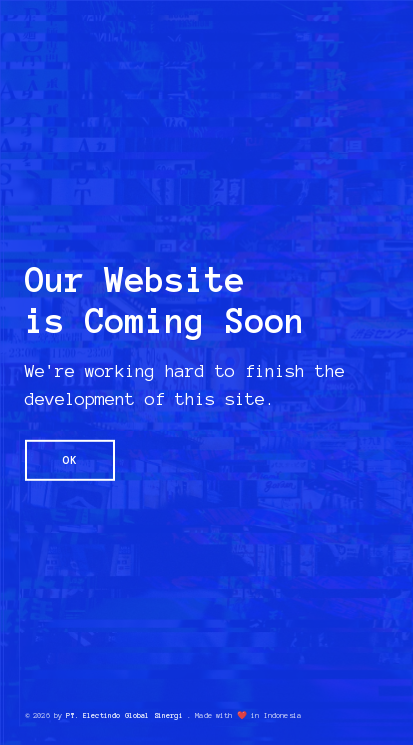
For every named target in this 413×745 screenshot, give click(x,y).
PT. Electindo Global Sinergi (124, 715)
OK (71, 459)
